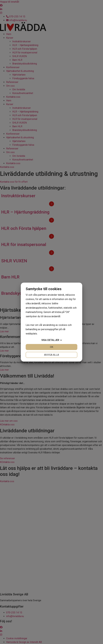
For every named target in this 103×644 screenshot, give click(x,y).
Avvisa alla (51, 355)
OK (52, 347)
